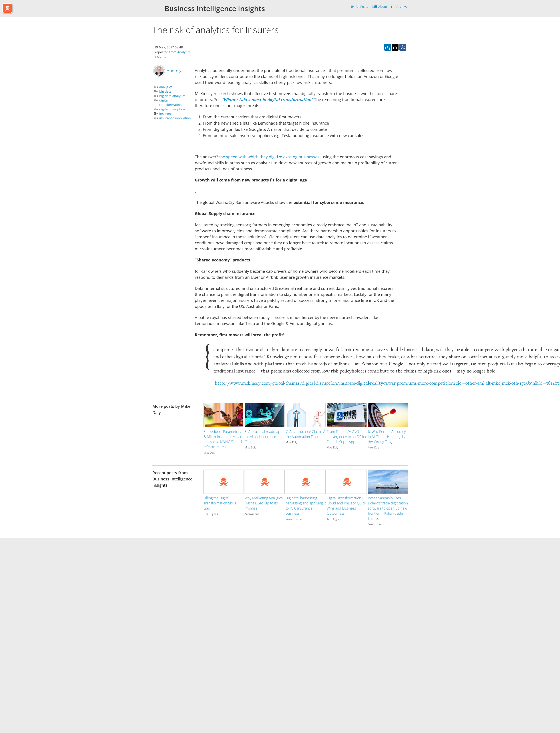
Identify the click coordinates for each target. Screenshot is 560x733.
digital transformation (170, 103)
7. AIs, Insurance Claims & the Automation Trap (306, 434)
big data (165, 91)
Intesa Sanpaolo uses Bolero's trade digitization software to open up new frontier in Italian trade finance (388, 508)
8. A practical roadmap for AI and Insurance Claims (262, 437)
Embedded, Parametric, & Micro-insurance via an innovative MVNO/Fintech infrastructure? (223, 439)
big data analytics (172, 96)
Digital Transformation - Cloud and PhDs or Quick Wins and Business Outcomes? (346, 506)
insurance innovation (175, 118)
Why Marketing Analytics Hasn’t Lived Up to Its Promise (264, 503)
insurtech (166, 114)
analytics (166, 87)
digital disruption (172, 109)
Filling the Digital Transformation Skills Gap (220, 503)
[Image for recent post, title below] (223, 482)
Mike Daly (174, 71)
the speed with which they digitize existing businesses (269, 157)
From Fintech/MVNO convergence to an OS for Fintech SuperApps (347, 437)
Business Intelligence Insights (215, 8)
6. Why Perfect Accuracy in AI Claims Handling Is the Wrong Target (387, 437)
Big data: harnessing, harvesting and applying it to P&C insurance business (306, 506)
